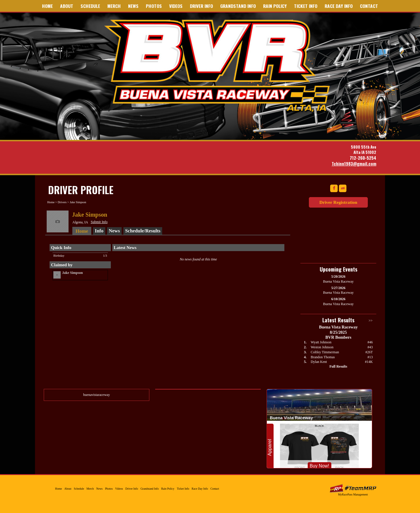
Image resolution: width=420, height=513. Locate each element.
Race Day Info (339, 6)
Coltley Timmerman (325, 352)
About (67, 6)
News (133, 6)
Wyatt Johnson (321, 342)
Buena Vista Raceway (219, 65)
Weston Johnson (322, 347)
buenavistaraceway (96, 395)
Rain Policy (275, 6)
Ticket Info (306, 6)
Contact (369, 6)
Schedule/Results (143, 231)
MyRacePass (353, 488)
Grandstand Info (238, 6)
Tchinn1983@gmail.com (354, 164)
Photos (154, 6)
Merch (114, 6)
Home (47, 6)
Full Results (338, 366)
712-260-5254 (363, 158)
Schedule (90, 6)
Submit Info (99, 222)
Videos (176, 6)
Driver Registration (338, 202)
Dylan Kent (319, 362)
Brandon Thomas (323, 357)
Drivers (62, 202)
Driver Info (201, 6)
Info (99, 231)
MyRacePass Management (353, 494)
